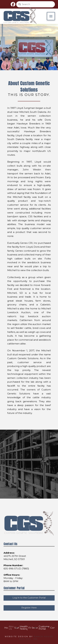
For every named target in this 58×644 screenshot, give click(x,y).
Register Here (29, 608)
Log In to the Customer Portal (29, 598)
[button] (51, 16)
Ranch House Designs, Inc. (36, 638)
